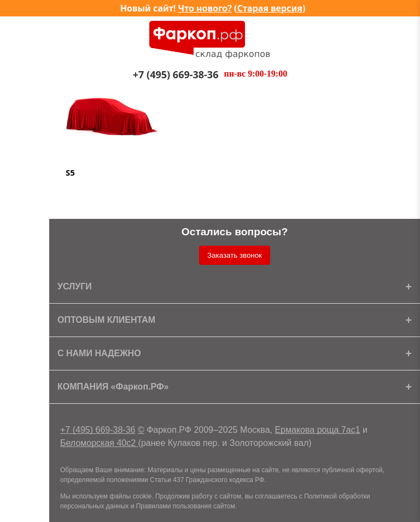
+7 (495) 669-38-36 (98, 430)
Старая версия (270, 8)
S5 (70, 172)
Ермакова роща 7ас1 (317, 430)
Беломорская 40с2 (99, 443)
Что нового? (205, 8)
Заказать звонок (235, 255)
